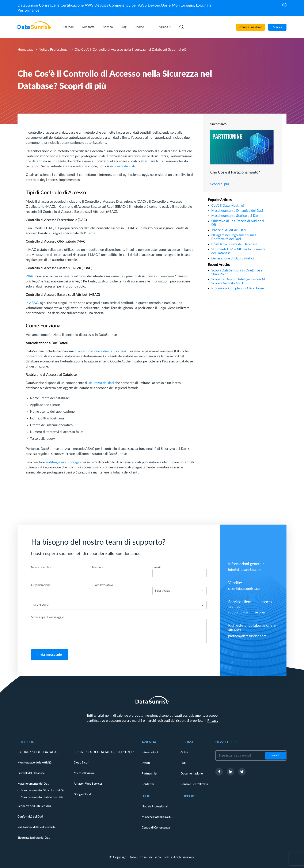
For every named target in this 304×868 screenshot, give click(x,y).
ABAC (34, 303)
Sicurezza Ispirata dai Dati (34, 838)
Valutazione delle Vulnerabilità (37, 827)
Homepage (25, 50)
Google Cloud (82, 794)
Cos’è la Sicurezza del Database (234, 244)
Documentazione (192, 774)
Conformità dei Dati (30, 817)
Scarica (278, 27)
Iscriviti (276, 756)
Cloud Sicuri (81, 763)
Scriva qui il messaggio (48, 617)
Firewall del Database (31, 773)
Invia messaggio (50, 655)
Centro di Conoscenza (156, 828)
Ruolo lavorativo (102, 585)
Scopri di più (220, 184)
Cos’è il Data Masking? (228, 206)
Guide (184, 753)
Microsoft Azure (84, 773)
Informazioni (150, 753)
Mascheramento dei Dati (33, 784)
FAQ (183, 763)
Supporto (88, 27)
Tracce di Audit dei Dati (229, 230)
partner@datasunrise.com (247, 636)
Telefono (97, 567)
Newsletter (226, 742)
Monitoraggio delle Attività (35, 763)
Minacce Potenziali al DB (157, 817)
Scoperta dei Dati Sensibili (34, 806)
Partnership (149, 774)
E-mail (156, 567)
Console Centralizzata (194, 784)
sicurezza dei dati (122, 166)
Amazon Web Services (88, 784)
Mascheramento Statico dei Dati (235, 216)
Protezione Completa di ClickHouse (238, 288)
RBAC (30, 276)
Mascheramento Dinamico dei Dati (237, 211)
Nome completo (42, 567)
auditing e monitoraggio (63, 462)
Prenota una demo (250, 27)
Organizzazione (41, 585)
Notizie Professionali (54, 50)
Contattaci (148, 784)
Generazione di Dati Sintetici (233, 258)
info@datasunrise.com (245, 570)
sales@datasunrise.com (245, 589)
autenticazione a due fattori (98, 351)
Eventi (146, 763)
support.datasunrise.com (247, 612)
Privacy (213, 721)
